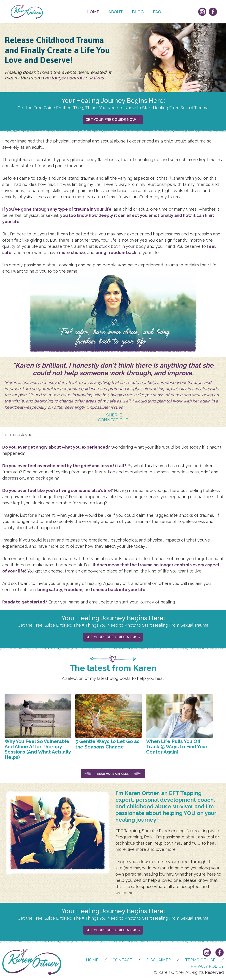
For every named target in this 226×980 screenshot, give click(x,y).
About (116, 12)
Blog (138, 12)
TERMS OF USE (200, 960)
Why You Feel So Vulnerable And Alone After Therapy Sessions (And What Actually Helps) (38, 749)
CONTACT (122, 960)
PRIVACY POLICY (207, 966)
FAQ (157, 12)
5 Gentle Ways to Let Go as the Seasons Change (107, 744)
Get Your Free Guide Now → (113, 120)
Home (93, 12)
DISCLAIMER (159, 960)
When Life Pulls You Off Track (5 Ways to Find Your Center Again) (177, 747)
